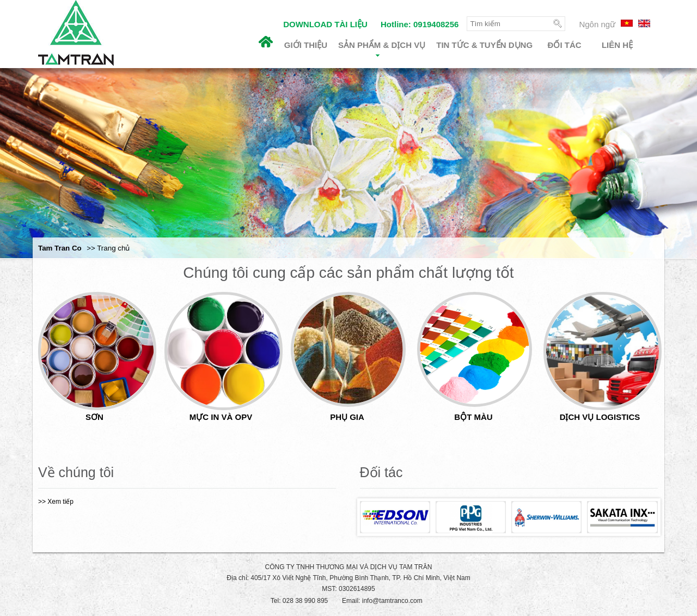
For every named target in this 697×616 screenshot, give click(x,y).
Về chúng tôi (76, 472)
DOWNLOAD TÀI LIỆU (325, 24)
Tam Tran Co (60, 248)
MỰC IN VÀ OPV (221, 417)
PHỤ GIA (347, 417)
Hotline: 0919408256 (420, 24)
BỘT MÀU (473, 417)
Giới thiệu (306, 45)
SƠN (94, 417)
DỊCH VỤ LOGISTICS (600, 417)
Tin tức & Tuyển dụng (484, 45)
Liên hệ (617, 45)
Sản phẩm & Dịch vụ (382, 48)
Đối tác (565, 45)
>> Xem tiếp (56, 502)
